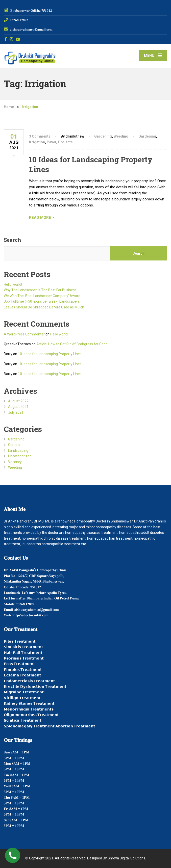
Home (9, 107)
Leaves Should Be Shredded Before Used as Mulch (44, 307)
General (14, 445)
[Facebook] (6, 39)
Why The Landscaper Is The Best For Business (40, 290)
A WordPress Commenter (24, 334)
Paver (52, 142)
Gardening (103, 136)
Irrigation (37, 142)
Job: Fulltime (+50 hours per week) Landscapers (42, 301)
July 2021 (16, 412)
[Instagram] (11, 39)
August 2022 (18, 401)
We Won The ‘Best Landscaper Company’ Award (42, 296)
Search (13, 240)
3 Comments (40, 136)
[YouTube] (18, 39)
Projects (65, 142)
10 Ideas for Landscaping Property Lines (50, 354)
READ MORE (40, 218)
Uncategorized (20, 456)
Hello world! (13, 284)
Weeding (121, 136)
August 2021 (18, 407)
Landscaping (18, 451)
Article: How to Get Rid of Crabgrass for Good (72, 344)
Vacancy (15, 462)
